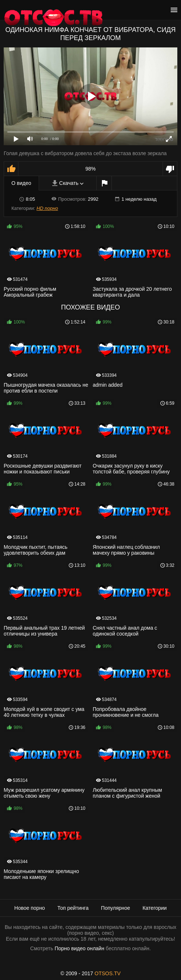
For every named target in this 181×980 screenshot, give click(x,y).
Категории (155, 908)
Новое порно (30, 908)
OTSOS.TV (108, 973)
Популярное (116, 908)
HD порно (47, 208)
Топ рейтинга (73, 908)
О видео (21, 183)
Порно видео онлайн (79, 948)
